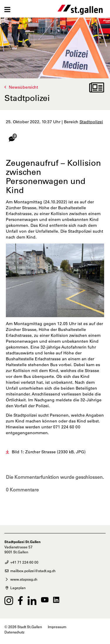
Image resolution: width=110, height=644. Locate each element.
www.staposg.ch (21, 579)
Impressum (57, 627)
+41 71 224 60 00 (21, 562)
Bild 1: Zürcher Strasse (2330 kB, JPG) (49, 452)
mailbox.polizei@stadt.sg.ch (30, 571)
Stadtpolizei (91, 122)
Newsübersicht (23, 87)
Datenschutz (14, 632)
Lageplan (15, 588)
